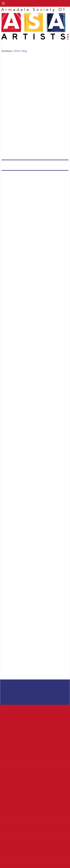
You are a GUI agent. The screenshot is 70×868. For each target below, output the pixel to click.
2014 (17, 51)
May (25, 51)
